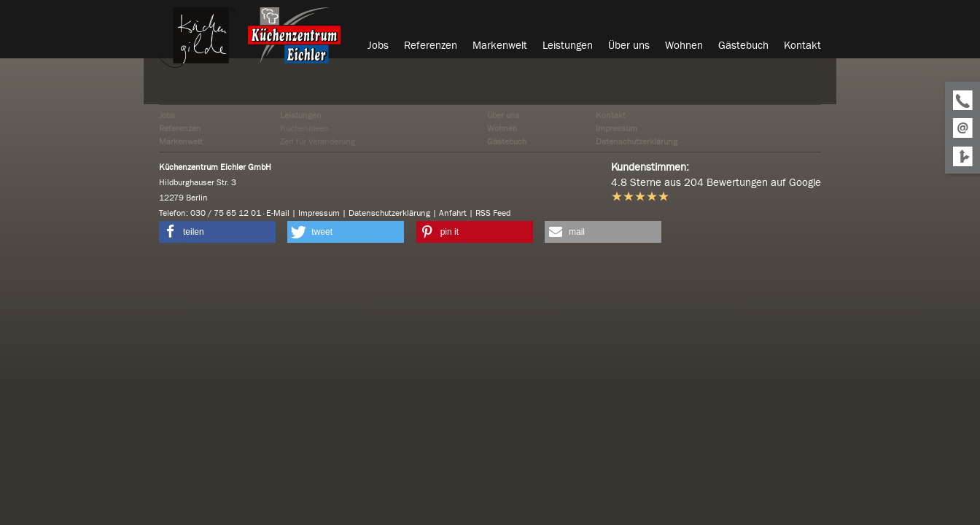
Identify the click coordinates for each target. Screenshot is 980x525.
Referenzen (180, 128)
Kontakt (611, 115)
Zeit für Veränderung (318, 141)
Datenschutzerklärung (637, 141)
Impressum (617, 128)
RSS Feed (493, 213)
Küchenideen (304, 128)
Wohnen (502, 128)
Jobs (167, 115)
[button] (217, 232)
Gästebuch (507, 141)
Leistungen (301, 115)
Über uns (503, 115)
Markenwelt (181, 141)
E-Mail (278, 213)
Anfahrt (453, 213)
